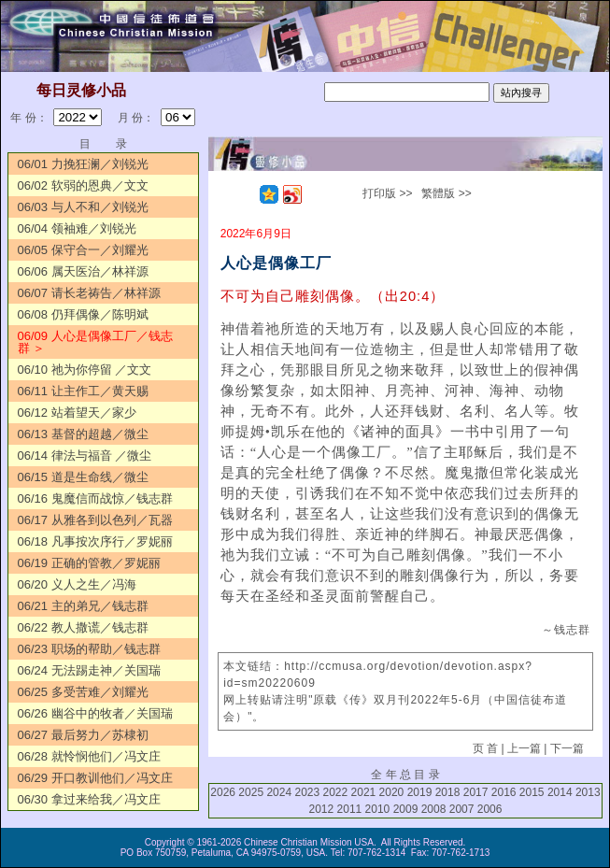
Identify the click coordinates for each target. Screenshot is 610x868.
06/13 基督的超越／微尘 (83, 434)
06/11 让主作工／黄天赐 (83, 391)
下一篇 (567, 748)
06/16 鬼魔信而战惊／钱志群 (95, 498)
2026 (223, 792)
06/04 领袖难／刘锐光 (77, 228)
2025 (251, 792)
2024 (279, 792)
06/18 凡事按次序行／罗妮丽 (95, 541)
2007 (462, 809)
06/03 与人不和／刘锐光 (83, 207)
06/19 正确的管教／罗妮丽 (89, 563)
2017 (476, 792)
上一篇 (524, 748)
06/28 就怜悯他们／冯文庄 (89, 756)
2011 (350, 809)
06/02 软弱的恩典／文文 (83, 185)
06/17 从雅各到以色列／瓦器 (95, 520)
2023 (307, 792)
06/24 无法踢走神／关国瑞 (89, 670)
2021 (364, 792)
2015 (532, 792)
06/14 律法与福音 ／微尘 (85, 455)
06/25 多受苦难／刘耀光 (83, 692)
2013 (588, 792)
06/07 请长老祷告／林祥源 (89, 293)
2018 (448, 792)
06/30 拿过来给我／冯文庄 (89, 799)
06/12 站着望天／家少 (77, 413)
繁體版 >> (446, 193)
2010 (378, 809)
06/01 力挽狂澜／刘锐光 (83, 164)
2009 (406, 809)
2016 (504, 792)
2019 (420, 792)
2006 (490, 809)
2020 (392, 792)
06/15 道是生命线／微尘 (83, 477)
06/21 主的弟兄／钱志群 (83, 606)
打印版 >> (387, 193)
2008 (434, 809)
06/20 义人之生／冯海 (77, 584)
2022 (336, 792)
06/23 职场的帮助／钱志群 (89, 649)
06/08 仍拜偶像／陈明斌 (83, 314)
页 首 (485, 748)
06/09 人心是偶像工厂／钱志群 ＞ (95, 342)
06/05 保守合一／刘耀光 (83, 250)
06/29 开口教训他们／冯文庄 (95, 778)
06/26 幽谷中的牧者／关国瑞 (95, 713)
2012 (321, 809)
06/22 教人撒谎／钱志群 (83, 627)
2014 (560, 792)
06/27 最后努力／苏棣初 (83, 735)
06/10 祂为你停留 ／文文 (85, 370)
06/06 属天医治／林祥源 (83, 271)
